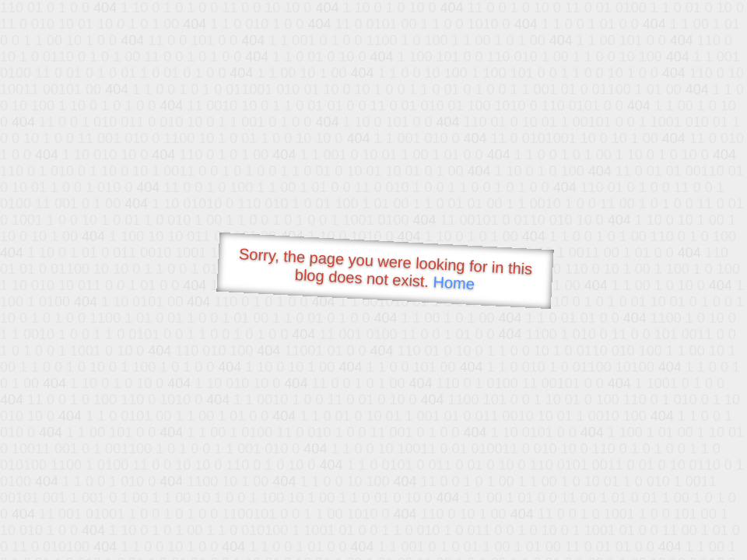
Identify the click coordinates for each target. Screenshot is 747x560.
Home (454, 283)
